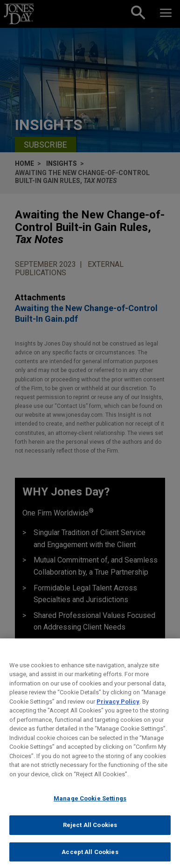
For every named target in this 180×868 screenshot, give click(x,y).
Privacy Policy (118, 708)
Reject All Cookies (90, 832)
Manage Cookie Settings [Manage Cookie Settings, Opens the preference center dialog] (90, 805)
